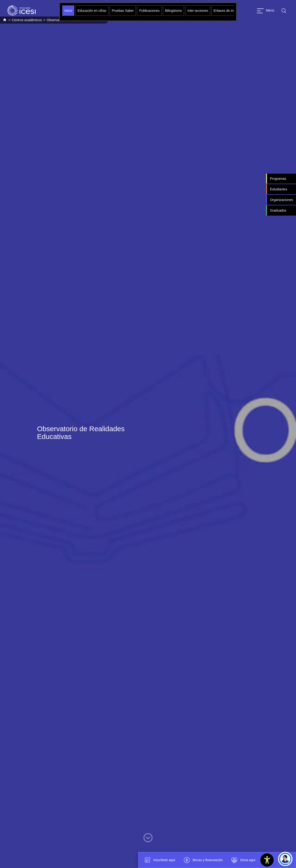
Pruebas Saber (123, 11)
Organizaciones (281, 200)
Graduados (278, 210)
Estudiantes (279, 189)
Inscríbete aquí (159, 860)
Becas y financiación (203, 860)
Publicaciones (149, 11)
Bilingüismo (174, 11)
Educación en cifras (92, 11)
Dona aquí (243, 860)
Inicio (68, 11)
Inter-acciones (198, 11)
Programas (278, 179)
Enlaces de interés (227, 11)
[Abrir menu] (266, 11)
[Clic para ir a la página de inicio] (21, 11)
